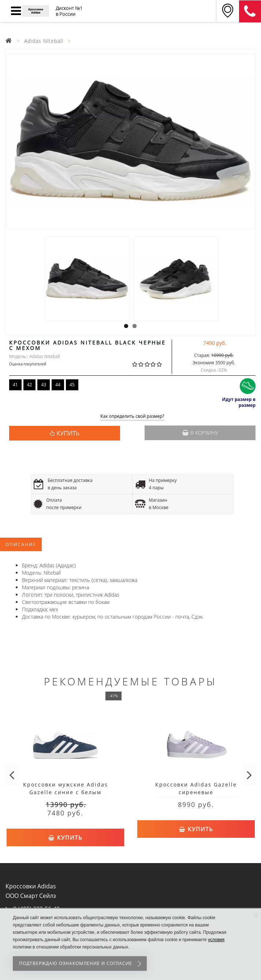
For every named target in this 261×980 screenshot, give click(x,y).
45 (72, 385)
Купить (66, 837)
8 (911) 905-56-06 (250, 11)
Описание (21, 544)
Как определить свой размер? (132, 417)
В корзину (200, 433)
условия (216, 940)
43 (44, 385)
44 (58, 385)
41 (15, 385)
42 (30, 385)
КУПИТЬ (68, 433)
